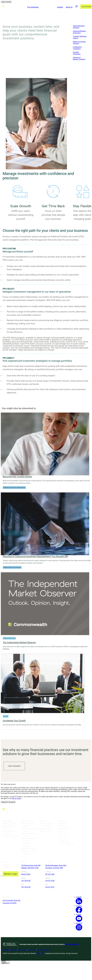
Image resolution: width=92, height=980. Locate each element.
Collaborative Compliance (77, 48)
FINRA (38, 956)
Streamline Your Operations (10, 832)
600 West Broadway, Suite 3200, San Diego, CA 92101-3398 (47, 868)
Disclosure (13, 952)
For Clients (6, 867)
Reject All (4, 802)
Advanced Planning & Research (79, 32)
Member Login (10, 874)
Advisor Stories (47, 828)
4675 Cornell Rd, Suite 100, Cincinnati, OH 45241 (66, 868)
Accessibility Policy (43, 952)
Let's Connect (14, 766)
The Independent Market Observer (47, 825)
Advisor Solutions (48, 7)
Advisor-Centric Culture (66, 830)
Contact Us (6, 865)
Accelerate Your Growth (10, 827)
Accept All (12, 802)
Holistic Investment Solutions (30, 840)
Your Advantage (33, 7)
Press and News (47, 831)
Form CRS (6, 952)
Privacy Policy (17, 798)
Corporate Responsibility (65, 840)
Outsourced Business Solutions (79, 58)
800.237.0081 (26, 877)
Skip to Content (6, 2)
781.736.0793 (26, 889)
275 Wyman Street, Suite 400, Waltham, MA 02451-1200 (29, 868)
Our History (64, 826)
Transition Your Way (11, 836)
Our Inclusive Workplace (65, 835)
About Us (69, 7)
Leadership (64, 824)
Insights (60, 7)
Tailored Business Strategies (79, 27)
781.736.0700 (26, 883)
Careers (5, 862)
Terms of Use (32, 952)
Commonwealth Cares (68, 843)
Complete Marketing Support (30, 835)
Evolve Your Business (12, 824)
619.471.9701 (45, 889)
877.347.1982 (45, 877)
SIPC (43, 956)
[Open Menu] (5, 965)
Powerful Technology (77, 53)
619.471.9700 (45, 883)
